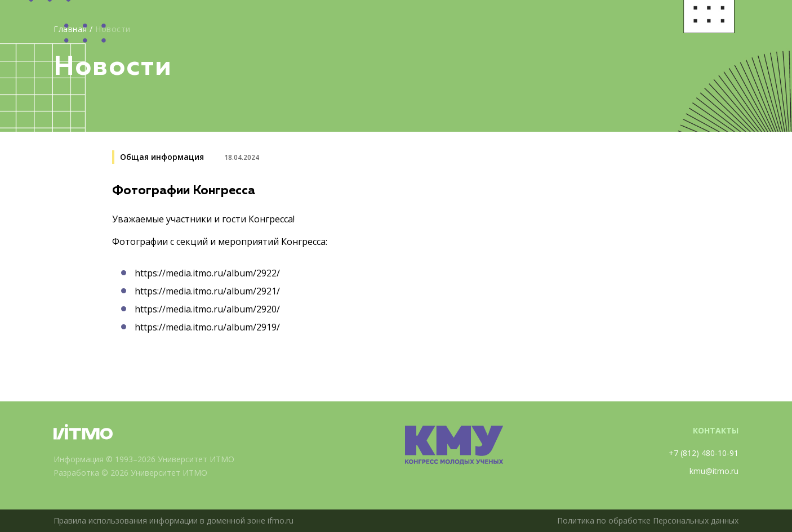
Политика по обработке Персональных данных (648, 520)
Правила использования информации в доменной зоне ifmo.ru (173, 520)
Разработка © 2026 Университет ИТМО (130, 473)
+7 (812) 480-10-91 (704, 453)
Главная (70, 29)
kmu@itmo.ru (714, 471)
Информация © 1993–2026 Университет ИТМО (144, 459)
